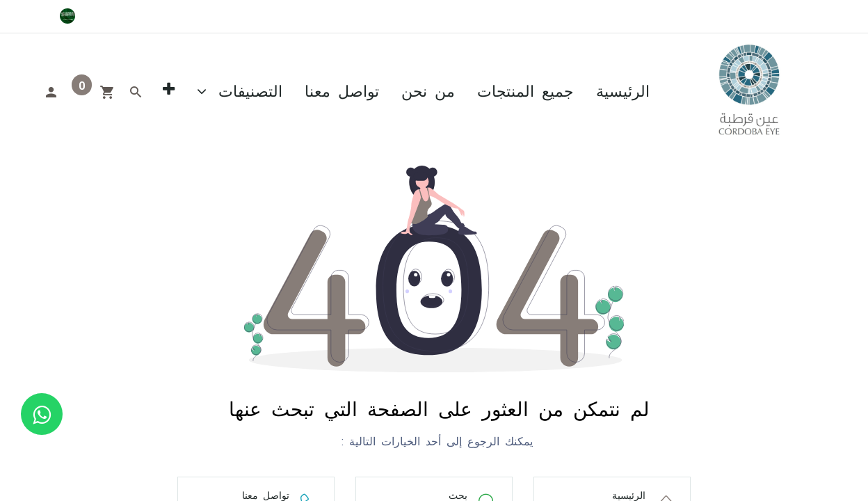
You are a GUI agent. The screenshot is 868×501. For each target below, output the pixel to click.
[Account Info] (51, 90)
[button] (169, 90)
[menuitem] (623, 90)
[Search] (136, 90)
